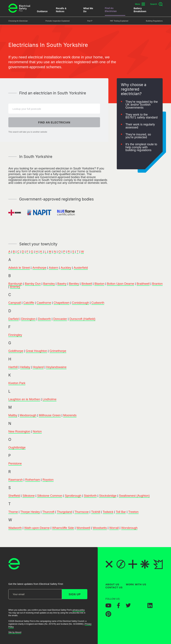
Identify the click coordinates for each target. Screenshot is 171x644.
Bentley (74, 284)
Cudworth (98, 303)
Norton (37, 432)
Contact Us (114, 587)
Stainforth (90, 496)
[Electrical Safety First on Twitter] (128, 606)
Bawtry (62, 284)
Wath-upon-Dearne (37, 528)
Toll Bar (121, 512)
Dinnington (28, 319)
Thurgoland (64, 512)
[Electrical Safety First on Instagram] (139, 607)
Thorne (13, 512)
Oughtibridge (17, 448)
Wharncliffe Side (63, 528)
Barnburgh (15, 284)
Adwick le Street (19, 268)
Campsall (15, 303)
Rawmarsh (16, 480)
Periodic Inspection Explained (57, 21)
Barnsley (49, 284)
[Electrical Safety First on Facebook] (118, 607)
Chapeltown (62, 303)
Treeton (133, 512)
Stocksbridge (108, 496)
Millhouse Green (50, 415)
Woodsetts (100, 528)
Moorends (70, 415)
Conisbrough (80, 303)
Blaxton (99, 284)
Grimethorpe (58, 351)
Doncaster (60, 319)
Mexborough (28, 415)
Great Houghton (36, 351)
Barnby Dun (33, 284)
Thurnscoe (82, 512)
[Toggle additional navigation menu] (140, 4)
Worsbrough (129, 528)
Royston (48, 480)
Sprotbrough (73, 496)
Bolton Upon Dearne (120, 284)
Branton (157, 284)
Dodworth (44, 319)
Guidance (42, 11)
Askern (53, 268)
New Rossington (19, 432)
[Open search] (156, 4)
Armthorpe (39, 268)
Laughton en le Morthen (24, 399)
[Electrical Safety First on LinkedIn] (150, 607)
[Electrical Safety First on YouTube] (108, 606)
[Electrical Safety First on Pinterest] (108, 616)
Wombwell (83, 528)
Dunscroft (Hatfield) (82, 319)
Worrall (114, 528)
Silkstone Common (50, 496)
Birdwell (87, 284)
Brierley (15, 287)
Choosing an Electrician (18, 21)
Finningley (15, 335)
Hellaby (25, 367)
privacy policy (78, 610)
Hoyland (38, 367)
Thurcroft (48, 512)
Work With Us (136, 584)
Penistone (15, 464)
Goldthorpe (16, 351)
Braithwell (143, 284)
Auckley (66, 268)
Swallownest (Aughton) (134, 496)
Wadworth (15, 528)
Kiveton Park (17, 383)
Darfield (14, 319)
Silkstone (28, 496)
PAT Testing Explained (119, 21)
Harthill (13, 367)
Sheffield (14, 496)
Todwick (108, 512)
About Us (112, 584)
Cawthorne (44, 303)
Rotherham (33, 480)
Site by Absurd (15, 632)
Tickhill (96, 512)
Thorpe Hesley (30, 512)
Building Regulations (154, 21)
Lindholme (50, 399)
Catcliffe (29, 303)
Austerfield (81, 268)
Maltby (13, 415)
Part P (90, 21)
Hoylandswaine (56, 367)
